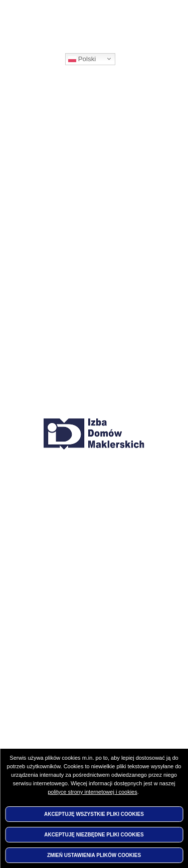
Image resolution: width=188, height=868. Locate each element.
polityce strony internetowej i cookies (92, 792)
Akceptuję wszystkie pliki (94, 814)
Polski (82, 59)
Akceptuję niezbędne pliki (94, 835)
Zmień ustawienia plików (94, 855)
